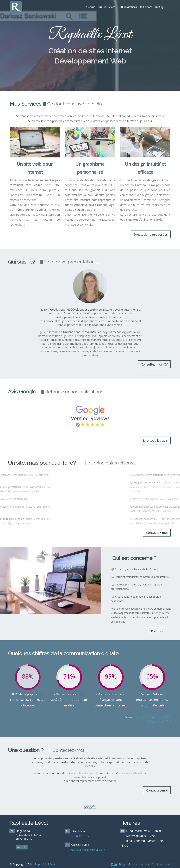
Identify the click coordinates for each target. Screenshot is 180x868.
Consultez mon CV (154, 364)
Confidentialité (161, 864)
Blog (159, 7)
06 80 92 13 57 (80, 836)
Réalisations (129, 7)
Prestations (109, 7)
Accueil (91, 7)
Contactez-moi (157, 533)
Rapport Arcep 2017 (159, 721)
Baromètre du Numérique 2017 (153, 717)
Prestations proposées (151, 234)
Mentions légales (138, 864)
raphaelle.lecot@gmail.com (88, 849)
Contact (146, 7)
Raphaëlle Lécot (45, 864)
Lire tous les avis (155, 441)
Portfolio (158, 631)
